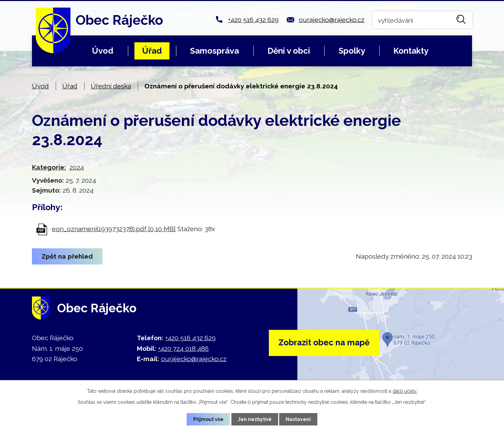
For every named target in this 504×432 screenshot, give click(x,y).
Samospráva (215, 51)
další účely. (405, 391)
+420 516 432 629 (253, 20)
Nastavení (299, 419)
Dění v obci (289, 51)
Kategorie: (49, 167)
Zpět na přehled (68, 256)
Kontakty (411, 51)
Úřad (152, 51)
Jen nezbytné (255, 419)
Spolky (352, 51)
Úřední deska (111, 86)
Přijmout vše (208, 419)
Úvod (103, 51)
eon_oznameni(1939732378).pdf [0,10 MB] (114, 229)
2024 (77, 167)
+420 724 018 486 (183, 348)
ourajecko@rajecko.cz (332, 20)
